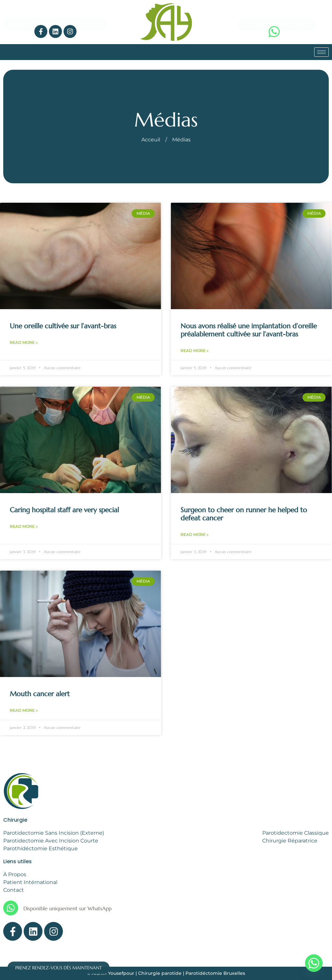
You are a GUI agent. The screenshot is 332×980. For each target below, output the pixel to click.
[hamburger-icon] (321, 52)
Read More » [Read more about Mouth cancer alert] (24, 710)
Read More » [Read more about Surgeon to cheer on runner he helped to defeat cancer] (195, 534)
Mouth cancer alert (40, 694)
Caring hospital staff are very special (64, 510)
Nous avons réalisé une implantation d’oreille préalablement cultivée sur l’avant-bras (249, 330)
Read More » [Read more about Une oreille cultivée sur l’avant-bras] (24, 342)
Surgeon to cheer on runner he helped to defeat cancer (244, 514)
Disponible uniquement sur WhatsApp (67, 908)
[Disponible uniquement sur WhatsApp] (11, 908)
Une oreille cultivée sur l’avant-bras (63, 326)
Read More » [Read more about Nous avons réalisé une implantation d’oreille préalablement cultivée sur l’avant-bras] (195, 351)
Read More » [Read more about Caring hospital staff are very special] (24, 526)
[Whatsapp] (314, 963)
